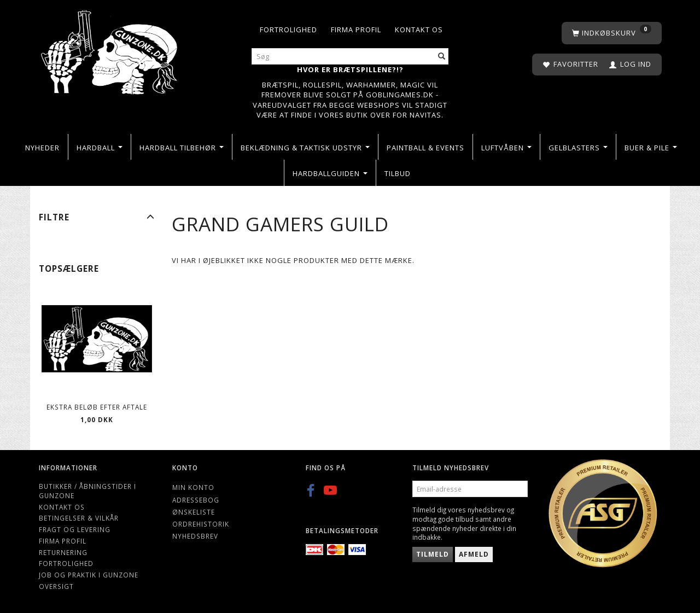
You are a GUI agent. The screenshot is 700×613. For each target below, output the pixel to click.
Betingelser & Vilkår (79, 518)
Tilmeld (433, 554)
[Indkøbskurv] (612, 33)
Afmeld (474, 554)
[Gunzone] (110, 49)
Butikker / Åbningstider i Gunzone (87, 491)
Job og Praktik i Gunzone (89, 575)
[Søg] (442, 57)
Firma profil (356, 30)
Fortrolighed (288, 30)
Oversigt (56, 586)
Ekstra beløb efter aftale (97, 407)
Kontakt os (419, 30)
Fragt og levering (75, 529)
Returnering (63, 552)
